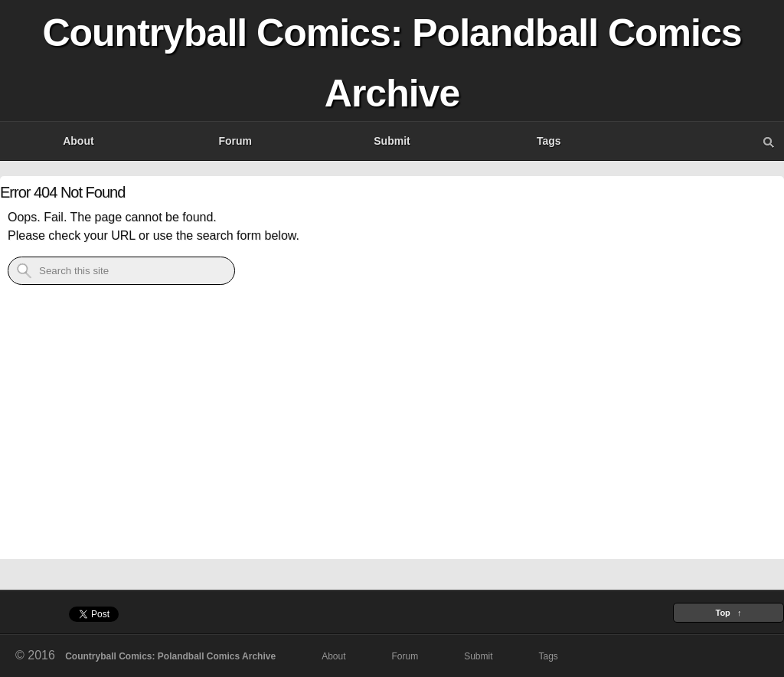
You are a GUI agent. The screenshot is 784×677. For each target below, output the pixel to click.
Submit (392, 141)
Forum (235, 141)
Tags (549, 141)
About (78, 141)
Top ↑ (728, 613)
